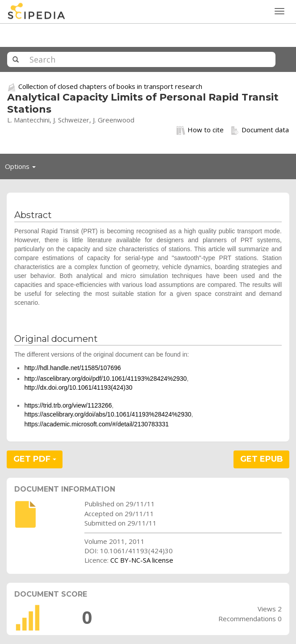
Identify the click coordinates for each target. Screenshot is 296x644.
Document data (260, 130)
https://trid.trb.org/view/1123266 (68, 405)
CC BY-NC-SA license (142, 560)
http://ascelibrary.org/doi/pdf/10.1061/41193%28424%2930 (105, 379)
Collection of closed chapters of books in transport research (110, 86)
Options (23, 168)
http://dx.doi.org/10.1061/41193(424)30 (78, 387)
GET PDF (35, 459)
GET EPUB (262, 459)
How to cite (200, 130)
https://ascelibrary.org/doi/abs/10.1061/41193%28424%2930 (108, 414)
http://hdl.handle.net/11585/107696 (72, 368)
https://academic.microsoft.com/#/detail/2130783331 (96, 424)
